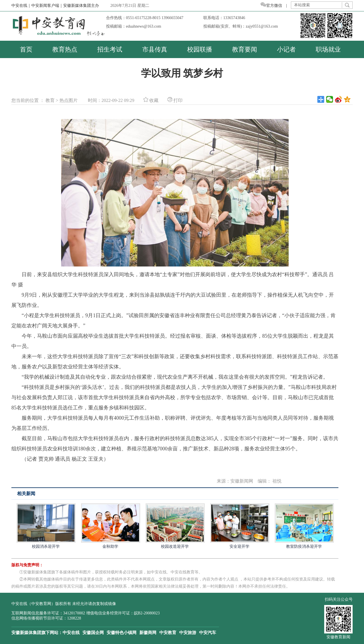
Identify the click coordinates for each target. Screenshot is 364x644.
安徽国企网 (93, 633)
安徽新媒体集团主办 (81, 6)
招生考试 (110, 49)
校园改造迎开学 (175, 526)
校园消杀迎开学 (46, 526)
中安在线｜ (21, 6)
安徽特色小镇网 (122, 633)
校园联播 (200, 49)
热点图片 (69, 100)
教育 (50, 100)
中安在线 (71, 633)
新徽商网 (148, 633)
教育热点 (65, 49)
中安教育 (168, 633)
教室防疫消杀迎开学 (304, 526)
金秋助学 (110, 526)
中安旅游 (188, 633)
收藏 (151, 100)
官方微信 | (276, 6)
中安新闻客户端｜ (47, 6)
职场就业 (328, 49)
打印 (175, 100)
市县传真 (155, 49)
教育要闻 (245, 49)
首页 (26, 49)
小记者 (286, 49)
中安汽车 (208, 633)
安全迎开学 (239, 526)
